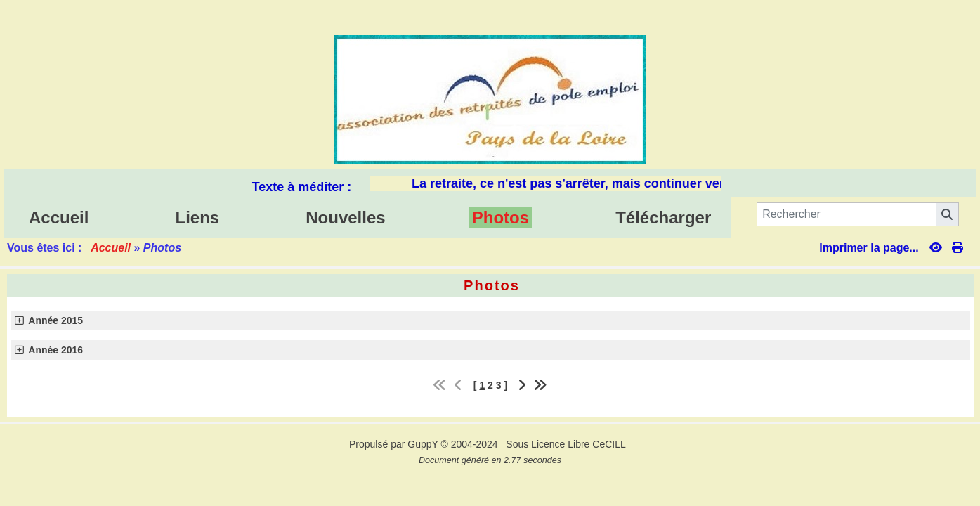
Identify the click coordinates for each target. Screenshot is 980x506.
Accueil (111, 248)
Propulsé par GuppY (395, 444)
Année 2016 (49, 350)
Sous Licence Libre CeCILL (567, 444)
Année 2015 (49, 320)
